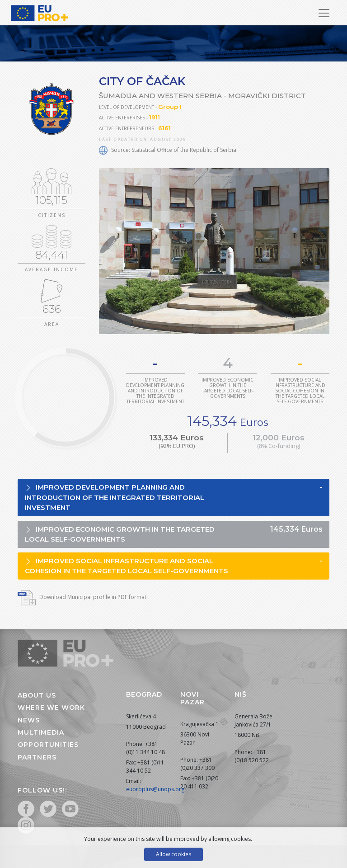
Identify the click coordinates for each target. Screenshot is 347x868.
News (29, 720)
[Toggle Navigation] (324, 13)
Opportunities (48, 745)
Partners (37, 757)
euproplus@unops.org (155, 789)
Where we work (51, 708)
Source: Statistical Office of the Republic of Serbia (168, 150)
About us (37, 695)
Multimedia (41, 732)
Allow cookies (173, 854)
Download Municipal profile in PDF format (82, 597)
